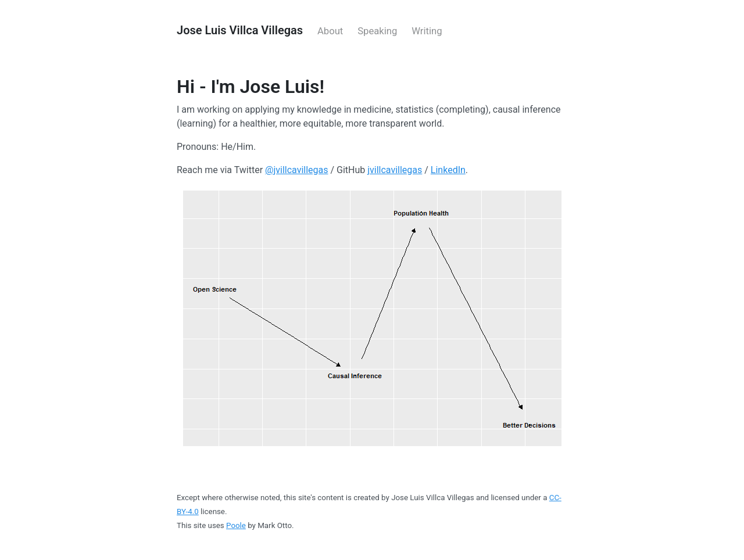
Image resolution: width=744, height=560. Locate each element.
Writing (427, 31)
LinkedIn (448, 170)
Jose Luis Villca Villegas (240, 30)
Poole (236, 525)
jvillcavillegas (395, 170)
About (330, 31)
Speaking (377, 31)
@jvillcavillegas (296, 170)
